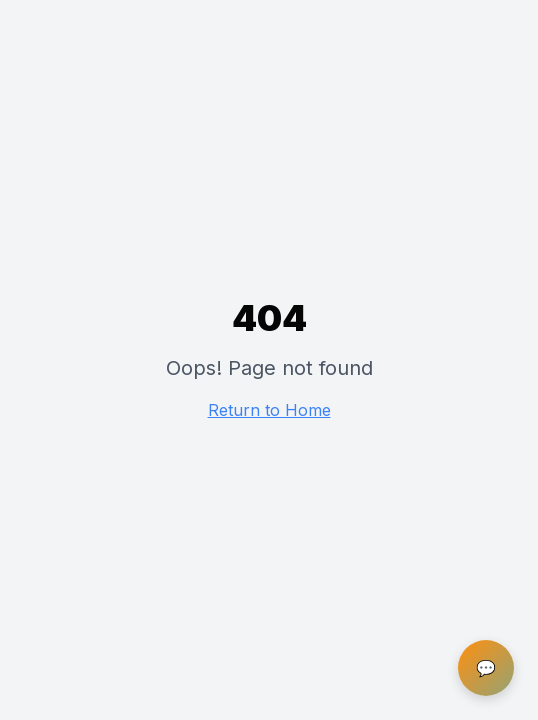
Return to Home (269, 410)
